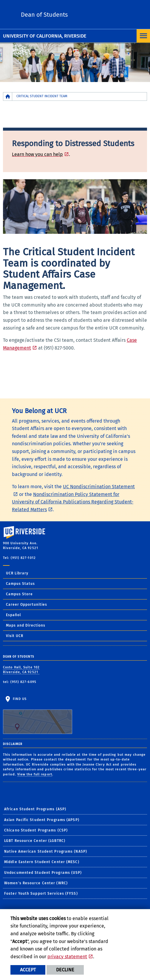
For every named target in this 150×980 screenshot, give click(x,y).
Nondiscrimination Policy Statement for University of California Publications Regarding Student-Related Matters (73, 502)
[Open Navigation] (143, 36)
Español (14, 615)
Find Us (38, 715)
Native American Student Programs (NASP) (46, 851)
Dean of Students (44, 15)
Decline (65, 970)
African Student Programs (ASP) (35, 809)
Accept (28, 970)
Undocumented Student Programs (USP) (43, 873)
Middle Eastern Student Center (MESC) (42, 862)
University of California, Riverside (45, 36)
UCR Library (17, 573)
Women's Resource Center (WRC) (36, 883)
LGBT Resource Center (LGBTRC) (35, 841)
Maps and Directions (26, 625)
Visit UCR (15, 636)
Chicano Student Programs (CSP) (36, 830)
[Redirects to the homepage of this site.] (8, 96)
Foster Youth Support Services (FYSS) (41, 894)
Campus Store (19, 594)
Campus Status (20, 584)
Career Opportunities (27, 605)
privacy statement (67, 957)
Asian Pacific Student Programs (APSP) (42, 820)
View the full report (35, 774)
